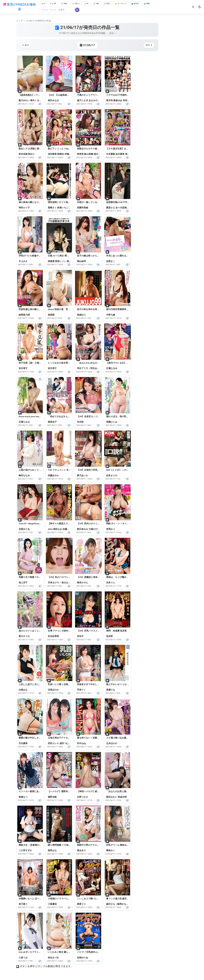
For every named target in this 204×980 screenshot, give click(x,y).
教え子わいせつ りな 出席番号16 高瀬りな (127, 685)
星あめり (81, 851)
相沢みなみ (53, 101)
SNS (153, 4)
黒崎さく (52, 208)
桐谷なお (58, 529)
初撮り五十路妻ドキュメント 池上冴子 (38, 577)
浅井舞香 (52, 154)
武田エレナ (53, 744)
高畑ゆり (81, 315)
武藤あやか (53, 476)
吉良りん (111, 583)
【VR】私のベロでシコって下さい (65, 577)
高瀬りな (111, 690)
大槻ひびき (94, 529)
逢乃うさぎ (83, 101)
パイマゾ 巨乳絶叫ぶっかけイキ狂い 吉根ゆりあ (101, 952)
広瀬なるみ (112, 369)
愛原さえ (111, 208)
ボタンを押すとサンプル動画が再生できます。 (47, 967)
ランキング (125, 4)
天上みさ (23, 262)
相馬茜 (51, 315)
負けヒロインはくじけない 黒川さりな (38, 631)
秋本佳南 (23, 154)
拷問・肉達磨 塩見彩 (116, 631)
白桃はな (23, 690)
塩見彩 (109, 637)
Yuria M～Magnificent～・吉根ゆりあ (37, 524)
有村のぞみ (128, 101)
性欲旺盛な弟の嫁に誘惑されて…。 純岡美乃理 (42, 310)
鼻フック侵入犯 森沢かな (119, 899)
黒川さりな (24, 637)
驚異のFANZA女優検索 (19, 7)
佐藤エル (67, 529)
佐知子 (80, 637)
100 (98, 4)
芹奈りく (81, 690)
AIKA (50, 529)
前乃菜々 (23, 904)
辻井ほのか (112, 744)
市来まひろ (53, 583)
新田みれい (112, 797)
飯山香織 (89, 154)
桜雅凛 (51, 262)
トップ (19, 21)
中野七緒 (111, 315)
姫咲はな (52, 851)
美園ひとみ (112, 422)
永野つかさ (83, 797)
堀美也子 (52, 422)
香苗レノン (61, 262)
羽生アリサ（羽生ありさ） (90, 369)
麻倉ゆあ (118, 101)
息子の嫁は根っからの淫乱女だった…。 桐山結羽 (101, 256)
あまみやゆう (95, 101)
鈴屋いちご (63, 208)
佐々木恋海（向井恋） (127, 208)
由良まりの (112, 476)
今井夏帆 (111, 154)
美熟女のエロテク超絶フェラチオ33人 (96, 149)
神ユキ (128, 154)
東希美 (80, 154)
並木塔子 (23, 369)
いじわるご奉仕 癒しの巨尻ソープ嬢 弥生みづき (72, 952)
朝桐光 (61, 154)
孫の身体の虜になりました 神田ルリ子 (38, 202)
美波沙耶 (122, 797)
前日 (26, 46)
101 (77, 4)
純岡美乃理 (24, 315)
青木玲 (109, 101)
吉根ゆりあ (24, 529)
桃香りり (81, 904)
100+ (64, 4)
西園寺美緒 (83, 208)
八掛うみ (23, 958)
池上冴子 (23, 583)
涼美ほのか (53, 690)
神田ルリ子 (24, 208)
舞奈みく (111, 851)
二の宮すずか (25, 851)
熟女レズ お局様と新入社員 (32, 149)
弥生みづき (53, 958)
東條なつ (23, 797)
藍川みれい (24, 101)
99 (52, 4)
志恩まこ (111, 262)
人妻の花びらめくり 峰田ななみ (35, 470)
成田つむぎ (65, 744)
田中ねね (81, 744)
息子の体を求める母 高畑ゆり (92, 310)
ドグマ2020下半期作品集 (119, 95)
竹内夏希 (23, 744)
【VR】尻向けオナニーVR (90, 524)
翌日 (148, 46)
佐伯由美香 (53, 637)
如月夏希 (120, 154)
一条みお (64, 583)
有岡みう (111, 529)
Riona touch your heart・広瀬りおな (36, 417)
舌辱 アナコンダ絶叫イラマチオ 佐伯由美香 (70, 631)
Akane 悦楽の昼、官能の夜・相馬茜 (66, 310)
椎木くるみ (36, 101)
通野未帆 (52, 797)
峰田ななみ (24, 476)
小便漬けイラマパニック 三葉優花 (65, 899)
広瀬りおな (24, 422)
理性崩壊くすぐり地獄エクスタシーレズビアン (71, 202)
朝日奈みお (83, 529)
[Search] (56, 10)
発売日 (141, 4)
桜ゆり (31, 154)
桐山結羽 (81, 262)
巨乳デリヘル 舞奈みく (118, 845)
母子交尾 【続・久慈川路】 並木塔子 (37, 363)
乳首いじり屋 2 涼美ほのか (61, 685)
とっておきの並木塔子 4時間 (62, 363)
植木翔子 (98, 154)
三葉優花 (52, 904)
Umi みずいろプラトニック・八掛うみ (38, 952)
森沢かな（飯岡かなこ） (118, 904)
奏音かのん (83, 583)
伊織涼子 (69, 154)
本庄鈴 (80, 422)
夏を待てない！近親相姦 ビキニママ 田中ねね (100, 738)
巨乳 (110, 4)
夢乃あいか (83, 476)
